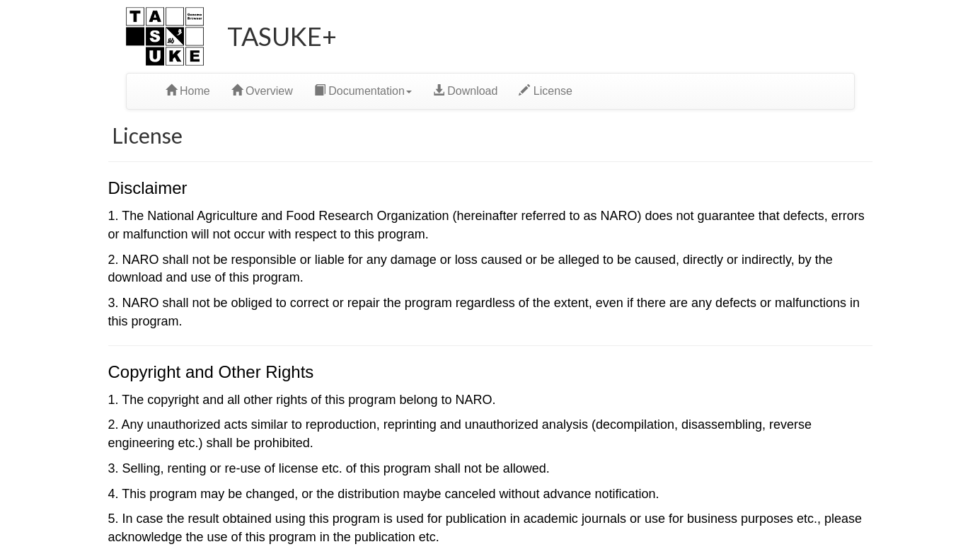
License (546, 91)
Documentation (363, 91)
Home (188, 91)
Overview (262, 91)
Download (466, 91)
